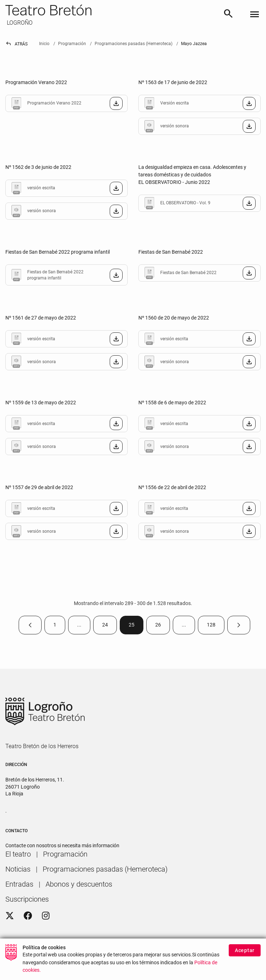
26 (163, 626)
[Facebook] (28, 916)
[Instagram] (46, 916)
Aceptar (245, 950)
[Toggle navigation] (255, 15)
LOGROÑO (19, 23)
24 (110, 626)
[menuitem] (18, 854)
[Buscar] (228, 15)
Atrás (16, 44)
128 (216, 626)
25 (136, 626)
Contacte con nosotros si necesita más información (62, 845)
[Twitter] (10, 916)
